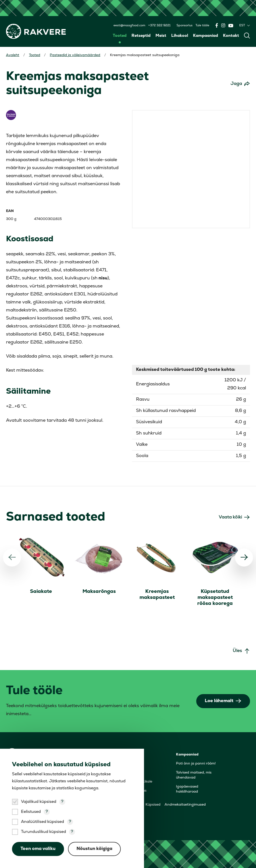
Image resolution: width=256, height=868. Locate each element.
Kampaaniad (205, 36)
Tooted (120, 36)
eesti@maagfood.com (129, 26)
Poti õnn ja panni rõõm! (196, 763)
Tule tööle (202, 26)
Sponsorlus (184, 26)
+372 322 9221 (159, 26)
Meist (161, 36)
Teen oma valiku (38, 849)
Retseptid (141, 36)
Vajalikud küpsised (39, 802)
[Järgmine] (244, 557)
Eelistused (31, 812)
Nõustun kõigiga (95, 849)
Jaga (236, 84)
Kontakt (231, 36)
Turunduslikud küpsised (43, 832)
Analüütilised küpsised (42, 822)
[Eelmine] (12, 557)
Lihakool (180, 36)
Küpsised (153, 804)
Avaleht (13, 55)
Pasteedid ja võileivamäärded (75, 55)
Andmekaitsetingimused (185, 804)
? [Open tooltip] (62, 802)
